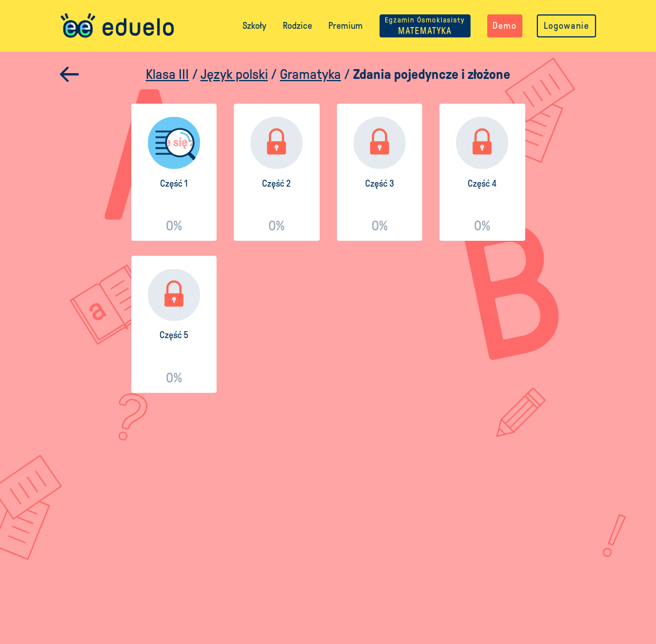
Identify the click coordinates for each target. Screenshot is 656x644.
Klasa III (167, 74)
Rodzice (297, 26)
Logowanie (566, 26)
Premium (346, 26)
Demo (505, 26)
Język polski (234, 74)
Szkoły (254, 26)
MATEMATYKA (425, 26)
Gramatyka (310, 74)
